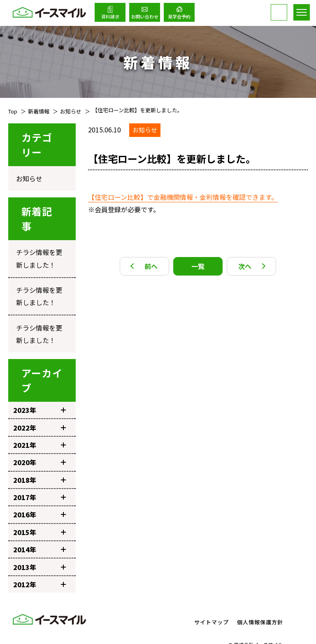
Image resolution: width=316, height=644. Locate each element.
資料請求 (110, 16)
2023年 (39, 389)
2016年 (39, 494)
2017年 (39, 477)
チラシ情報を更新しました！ (39, 250)
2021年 (39, 424)
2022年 (39, 407)
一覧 (198, 266)
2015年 (39, 511)
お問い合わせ (145, 16)
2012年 (39, 564)
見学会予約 (179, 16)
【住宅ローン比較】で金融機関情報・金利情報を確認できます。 (183, 197)
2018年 (39, 459)
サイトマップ (211, 601)
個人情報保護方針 (260, 601)
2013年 (39, 546)
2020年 (39, 442)
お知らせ (26, 176)
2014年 (39, 529)
